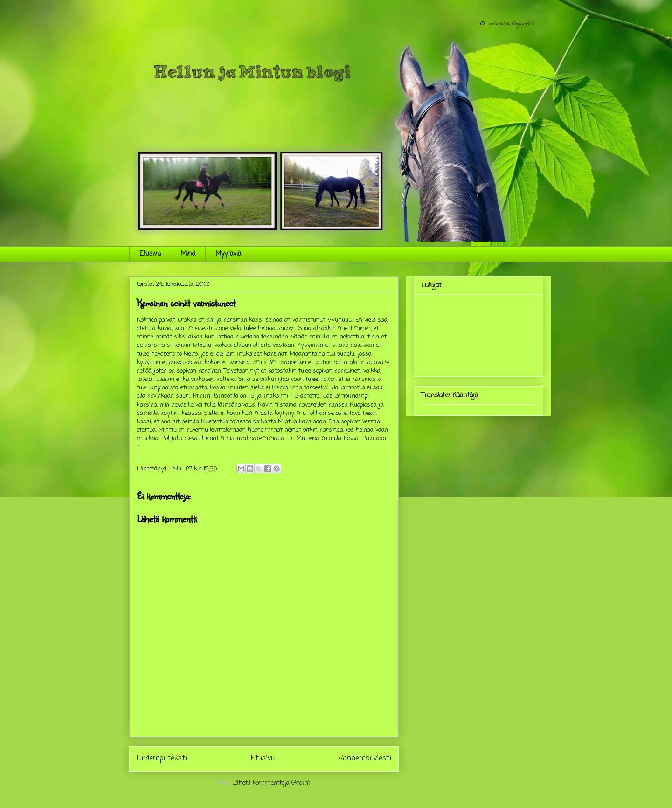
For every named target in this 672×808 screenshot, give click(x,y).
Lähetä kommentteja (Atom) (271, 783)
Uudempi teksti (162, 759)
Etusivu (150, 254)
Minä (188, 254)
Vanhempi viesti (365, 759)
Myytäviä (228, 254)
